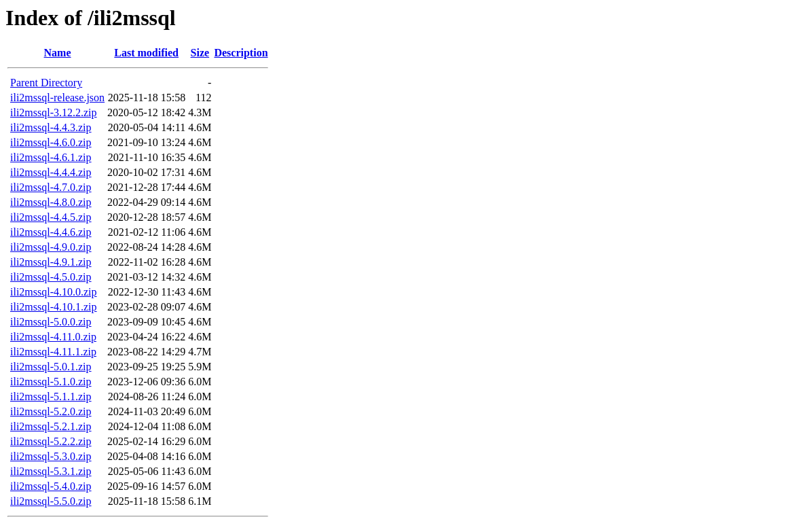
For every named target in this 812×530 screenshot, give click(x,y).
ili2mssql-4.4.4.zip (51, 172)
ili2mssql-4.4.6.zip (51, 232)
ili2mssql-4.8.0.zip (51, 202)
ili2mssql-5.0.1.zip (51, 367)
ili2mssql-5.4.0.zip (51, 486)
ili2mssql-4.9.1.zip (51, 262)
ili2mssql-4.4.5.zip (51, 217)
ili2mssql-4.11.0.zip (53, 337)
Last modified (146, 53)
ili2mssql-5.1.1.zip (51, 396)
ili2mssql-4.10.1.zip (54, 307)
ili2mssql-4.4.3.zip (51, 127)
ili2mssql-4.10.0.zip (54, 292)
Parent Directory (46, 83)
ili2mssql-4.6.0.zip (51, 142)
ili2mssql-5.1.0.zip (51, 382)
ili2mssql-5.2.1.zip (51, 426)
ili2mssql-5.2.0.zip (51, 411)
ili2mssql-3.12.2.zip (54, 112)
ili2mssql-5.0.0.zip (51, 322)
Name (58, 53)
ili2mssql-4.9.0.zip (51, 247)
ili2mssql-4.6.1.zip (51, 157)
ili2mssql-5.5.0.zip (51, 501)
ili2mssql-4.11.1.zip (53, 352)
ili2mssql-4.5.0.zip (51, 277)
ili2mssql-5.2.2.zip (51, 441)
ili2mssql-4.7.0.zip (51, 187)
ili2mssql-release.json (57, 98)
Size (200, 53)
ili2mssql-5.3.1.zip (51, 471)
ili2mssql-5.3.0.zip (51, 456)
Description (241, 53)
